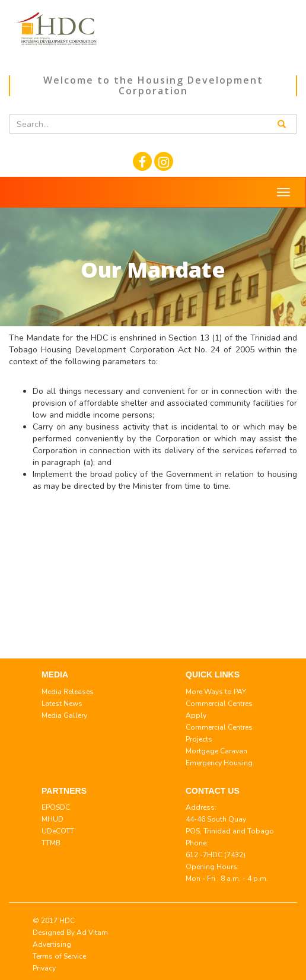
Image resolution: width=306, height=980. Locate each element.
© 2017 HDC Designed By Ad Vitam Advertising (70, 933)
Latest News (62, 704)
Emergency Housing (219, 763)
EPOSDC (56, 807)
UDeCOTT (58, 831)
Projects (199, 739)
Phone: (197, 843)
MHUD (52, 819)
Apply (196, 715)
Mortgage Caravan (216, 751)
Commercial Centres (219, 704)
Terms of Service (59, 956)
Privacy (44, 968)
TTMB (51, 843)
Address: (201, 807)
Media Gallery (64, 715)
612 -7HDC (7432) (216, 855)
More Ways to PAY (216, 692)
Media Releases (68, 692)
